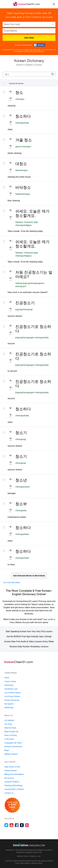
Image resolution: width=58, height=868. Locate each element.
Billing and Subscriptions (14, 774)
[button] (54, 4)
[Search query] (29, 74)
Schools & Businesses (13, 747)
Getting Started (10, 771)
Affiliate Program (11, 754)
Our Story (8, 724)
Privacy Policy (37, 50)
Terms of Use (29, 50)
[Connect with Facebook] (39, 45)
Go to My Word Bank (12, 582)
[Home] (27, 6)
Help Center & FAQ (12, 767)
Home (7, 678)
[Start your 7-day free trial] (12, 805)
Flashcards (9, 685)
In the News (9, 739)
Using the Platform (12, 782)
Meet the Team (10, 728)
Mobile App (9, 708)
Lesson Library (10, 681)
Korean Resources (12, 700)
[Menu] (4, 4)
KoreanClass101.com (33, 852)
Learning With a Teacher (14, 789)
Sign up (47, 619)
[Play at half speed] (11, 123)
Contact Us (9, 793)
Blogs (7, 750)
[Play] (11, 92)
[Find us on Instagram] (27, 825)
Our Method (9, 720)
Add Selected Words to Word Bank (29, 576)
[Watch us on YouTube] (12, 825)
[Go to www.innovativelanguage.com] (29, 845)
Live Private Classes (13, 693)
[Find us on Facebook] (17, 825)
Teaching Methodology (13, 785)
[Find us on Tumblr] (22, 825)
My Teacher (9, 704)
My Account (9, 778)
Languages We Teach (13, 743)
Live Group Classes (12, 696)
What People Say (11, 732)
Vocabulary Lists (11, 689)
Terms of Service (31, 863)
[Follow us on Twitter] (6, 825)
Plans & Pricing (11, 735)
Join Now (29, 38)
